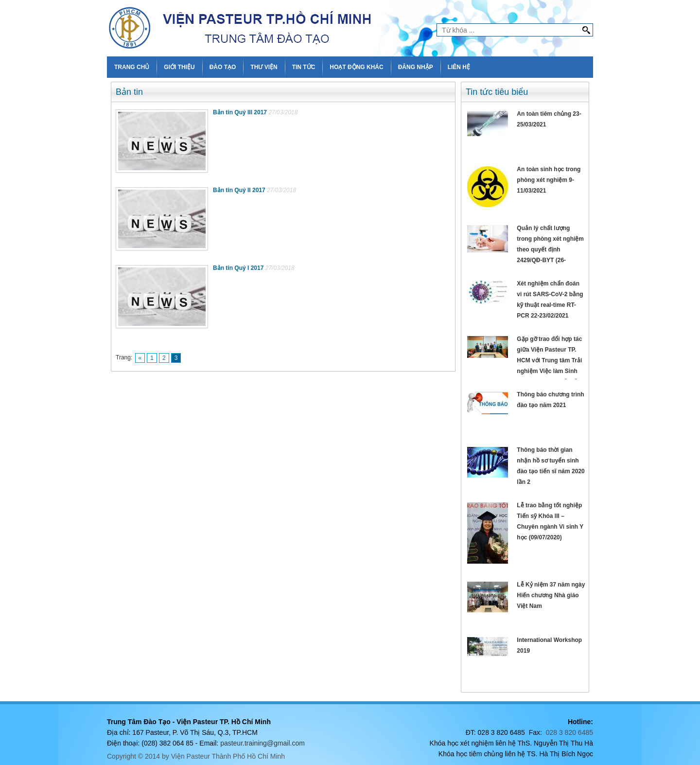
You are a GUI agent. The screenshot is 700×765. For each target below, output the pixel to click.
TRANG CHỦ (132, 67)
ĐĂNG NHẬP (416, 67)
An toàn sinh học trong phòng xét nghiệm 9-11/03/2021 (549, 180)
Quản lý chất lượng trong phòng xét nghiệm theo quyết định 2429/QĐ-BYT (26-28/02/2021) (550, 249)
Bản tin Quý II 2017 (239, 190)
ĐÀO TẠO (223, 67)
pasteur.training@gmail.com (262, 743)
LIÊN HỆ (459, 67)
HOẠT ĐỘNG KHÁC (356, 67)
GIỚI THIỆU (179, 67)
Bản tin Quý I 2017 (238, 268)
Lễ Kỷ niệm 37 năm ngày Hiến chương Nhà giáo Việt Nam (551, 595)
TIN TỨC (304, 67)
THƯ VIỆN (264, 67)
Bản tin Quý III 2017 (240, 112)
